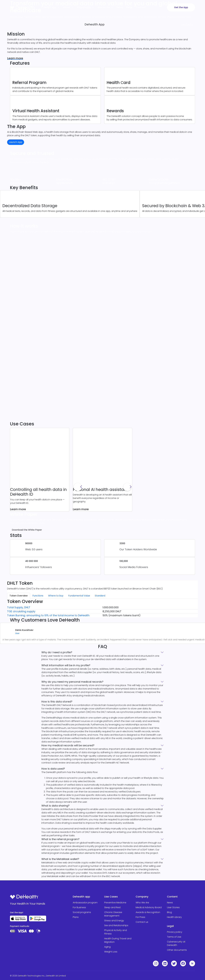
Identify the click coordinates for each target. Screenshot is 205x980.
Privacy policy (175, 932)
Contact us (142, 922)
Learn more (15, 58)
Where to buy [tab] (56, 596)
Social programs (82, 912)
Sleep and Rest (112, 907)
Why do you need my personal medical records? (103, 682)
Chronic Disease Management (113, 914)
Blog (169, 912)
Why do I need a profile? (103, 652)
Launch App (16, 142)
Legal (170, 926)
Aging (107, 947)
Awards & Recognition (148, 912)
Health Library (174, 917)
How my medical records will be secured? (103, 745)
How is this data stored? (103, 702)
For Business (79, 907)
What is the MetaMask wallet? (103, 859)
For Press (140, 917)
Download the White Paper (27, 530)
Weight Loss (111, 952)
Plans (76, 917)
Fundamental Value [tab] (79, 596)
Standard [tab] (100, 596)
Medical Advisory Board (149, 907)
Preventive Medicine (115, 903)
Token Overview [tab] (19, 596)
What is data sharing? (103, 806)
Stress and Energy (114, 921)
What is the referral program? (103, 839)
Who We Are (142, 903)
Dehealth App (95, 24)
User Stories (173, 907)
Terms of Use (174, 937)
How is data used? (103, 769)
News (170, 903)
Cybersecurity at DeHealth (176, 943)
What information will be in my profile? (103, 665)
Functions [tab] (38, 596)
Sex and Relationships (116, 925)
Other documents (177, 950)
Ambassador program (85, 903)
